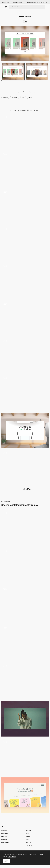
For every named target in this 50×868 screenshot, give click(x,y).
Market (28, 836)
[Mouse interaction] (25, 169)
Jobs (27, 834)
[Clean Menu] (25, 393)
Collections (5, 834)
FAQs (27, 839)
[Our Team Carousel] (25, 528)
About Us (28, 842)
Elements (4, 836)
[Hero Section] (25, 468)
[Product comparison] (25, 281)
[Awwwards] (6, 7)
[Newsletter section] (25, 244)
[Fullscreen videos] (25, 566)
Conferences (5, 842)
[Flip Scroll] (25, 206)
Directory (4, 839)
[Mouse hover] (25, 132)
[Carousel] (25, 795)
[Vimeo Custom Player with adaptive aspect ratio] (25, 757)
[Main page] (25, 642)
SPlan (25, 21)
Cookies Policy (12, 857)
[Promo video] (25, 356)
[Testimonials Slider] (25, 604)
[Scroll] (25, 318)
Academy (29, 831)
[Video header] (25, 681)
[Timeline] (25, 719)
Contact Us (29, 845)
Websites (4, 831)
